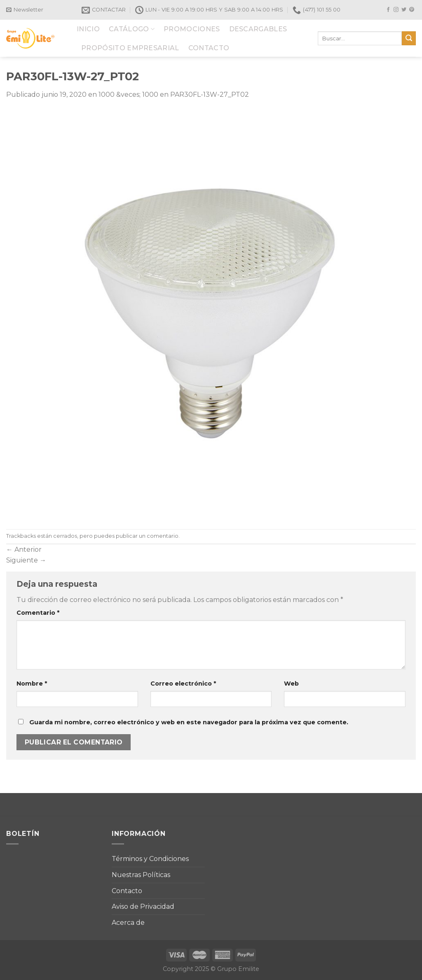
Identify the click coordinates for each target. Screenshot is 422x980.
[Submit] (409, 38)
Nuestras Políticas (141, 875)
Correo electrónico (183, 684)
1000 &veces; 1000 (128, 94)
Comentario (38, 613)
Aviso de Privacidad (143, 906)
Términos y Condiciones (150, 859)
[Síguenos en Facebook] (388, 10)
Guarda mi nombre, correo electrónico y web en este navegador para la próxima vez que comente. (189, 722)
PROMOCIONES (192, 29)
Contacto (127, 891)
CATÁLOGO (132, 29)
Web (291, 684)
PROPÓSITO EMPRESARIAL (130, 48)
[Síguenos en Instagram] (396, 10)
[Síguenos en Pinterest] (412, 10)
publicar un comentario (147, 536)
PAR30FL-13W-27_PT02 (210, 94)
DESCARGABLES (258, 29)
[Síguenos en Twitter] (404, 10)
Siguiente (26, 560)
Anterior (24, 549)
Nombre (32, 684)
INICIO (88, 29)
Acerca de (128, 923)
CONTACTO (209, 48)
